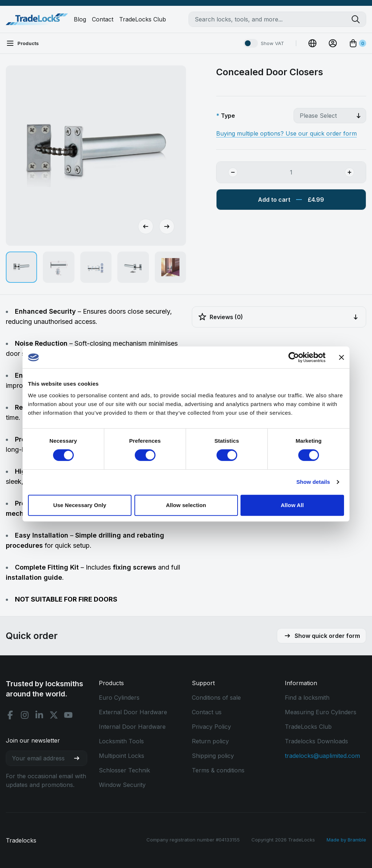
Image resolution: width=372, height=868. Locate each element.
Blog (80, 19)
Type (228, 116)
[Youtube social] (68, 715)
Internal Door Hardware (132, 727)
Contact (103, 19)
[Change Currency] (312, 43)
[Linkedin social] (39, 715)
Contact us (207, 712)
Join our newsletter (33, 740)
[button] (21, 267)
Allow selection (186, 505)
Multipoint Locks (122, 756)
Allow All (292, 505)
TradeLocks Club (143, 19)
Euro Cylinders (119, 698)
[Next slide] (167, 226)
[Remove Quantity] (227, 172)
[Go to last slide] (146, 226)
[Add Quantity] (355, 172)
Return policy (210, 741)
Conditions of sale (216, 698)
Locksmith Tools (121, 741)
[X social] (54, 715)
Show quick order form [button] (322, 636)
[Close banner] (341, 357)
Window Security (122, 785)
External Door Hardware (133, 712)
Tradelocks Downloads (316, 741)
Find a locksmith (307, 698)
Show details (313, 482)
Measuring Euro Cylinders (321, 712)
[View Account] (333, 43)
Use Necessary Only (80, 505)
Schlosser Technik (124, 770)
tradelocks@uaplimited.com (322, 756)
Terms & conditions (218, 770)
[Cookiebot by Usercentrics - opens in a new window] (294, 357)
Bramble (357, 840)
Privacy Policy (211, 727)
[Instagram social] (25, 715)
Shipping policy (213, 756)
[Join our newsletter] (80, 758)
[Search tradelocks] (359, 19)
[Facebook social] (10, 715)
